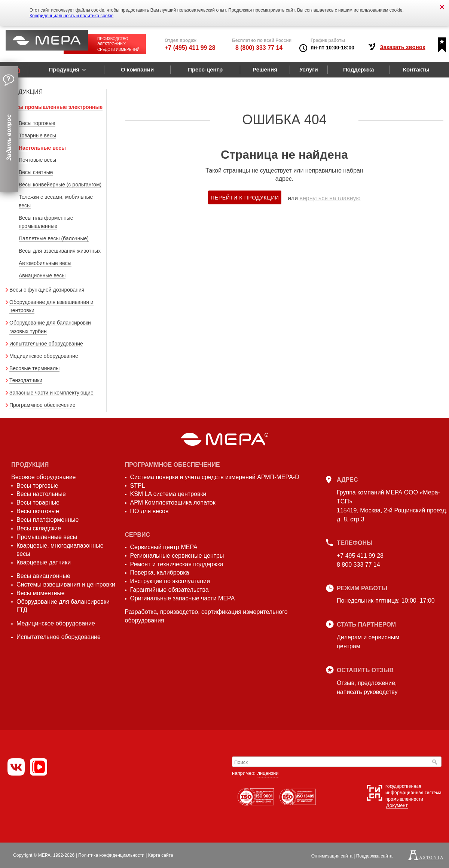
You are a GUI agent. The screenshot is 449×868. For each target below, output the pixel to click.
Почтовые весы (37, 160)
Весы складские (39, 528)
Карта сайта (161, 855)
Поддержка (359, 69)
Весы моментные (41, 593)
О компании (137, 69)
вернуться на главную (330, 198)
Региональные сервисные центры (177, 556)
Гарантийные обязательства (169, 590)
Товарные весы (37, 135)
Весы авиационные (43, 576)
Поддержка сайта (374, 856)
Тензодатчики (26, 380)
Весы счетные (36, 172)
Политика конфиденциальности (111, 855)
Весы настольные (41, 494)
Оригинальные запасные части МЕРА (183, 598)
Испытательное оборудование (46, 344)
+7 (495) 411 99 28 (190, 48)
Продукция (64, 69)
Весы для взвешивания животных (60, 251)
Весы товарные (38, 502)
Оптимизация (332, 856)
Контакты (416, 69)
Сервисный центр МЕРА (164, 547)
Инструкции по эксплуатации (170, 581)
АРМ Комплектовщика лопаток (173, 502)
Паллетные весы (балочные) (54, 238)
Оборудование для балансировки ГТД (63, 606)
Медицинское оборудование (44, 356)
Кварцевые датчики (44, 562)
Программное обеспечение (42, 405)
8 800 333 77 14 (358, 565)
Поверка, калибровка (160, 572)
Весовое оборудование (43, 477)
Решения (265, 69)
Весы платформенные (48, 520)
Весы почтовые (38, 511)
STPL (138, 486)
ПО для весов (149, 511)
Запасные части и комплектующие (51, 393)
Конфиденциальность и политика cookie (71, 16)
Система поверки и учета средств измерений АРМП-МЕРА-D (215, 477)
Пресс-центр (205, 69)
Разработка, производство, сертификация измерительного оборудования (206, 616)
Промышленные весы (47, 537)
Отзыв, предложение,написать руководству (367, 687)
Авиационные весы (42, 275)
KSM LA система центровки (168, 494)
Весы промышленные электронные (56, 107)
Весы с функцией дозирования (47, 290)
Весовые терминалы (34, 368)
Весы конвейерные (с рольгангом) (60, 185)
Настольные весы (42, 148)
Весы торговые (37, 123)
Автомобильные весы (45, 263)
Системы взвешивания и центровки (66, 584)
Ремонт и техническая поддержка (177, 564)
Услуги (309, 69)
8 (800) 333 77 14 (259, 48)
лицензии (268, 773)
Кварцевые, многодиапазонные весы (60, 550)
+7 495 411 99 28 (360, 556)
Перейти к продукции (245, 198)
